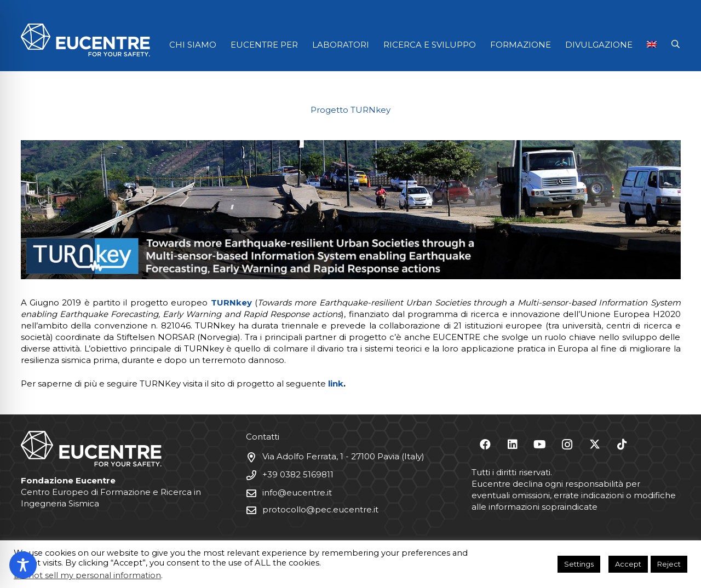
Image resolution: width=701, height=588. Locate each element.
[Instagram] (567, 445)
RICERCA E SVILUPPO (430, 45)
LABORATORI (341, 45)
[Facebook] (485, 445)
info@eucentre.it (297, 492)
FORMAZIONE (521, 45)
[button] (676, 44)
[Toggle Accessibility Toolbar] (23, 565)
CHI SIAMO (193, 45)
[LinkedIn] (513, 445)
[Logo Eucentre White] (85, 40)
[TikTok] (622, 445)
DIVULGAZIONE (599, 45)
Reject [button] (669, 564)
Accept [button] (628, 564)
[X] (595, 445)
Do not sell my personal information (87, 575)
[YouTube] (540, 445)
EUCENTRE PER (264, 45)
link (336, 384)
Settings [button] (579, 564)
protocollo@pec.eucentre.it (320, 509)
